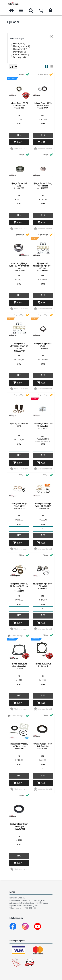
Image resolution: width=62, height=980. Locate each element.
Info (19, 135)
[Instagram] (28, 927)
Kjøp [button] (19, 143)
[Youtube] (40, 927)
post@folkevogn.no (30, 906)
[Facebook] (15, 927)
